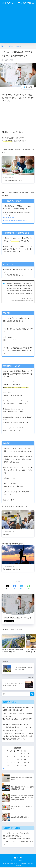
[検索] (32, 695)
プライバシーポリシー (18, 861)
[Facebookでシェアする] (15, 588)
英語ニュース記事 (17, 630)
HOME (18, 858)
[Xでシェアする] (8, 588)
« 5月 (3, 769)
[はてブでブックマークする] (21, 588)
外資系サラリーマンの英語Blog (18, 3)
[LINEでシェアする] (28, 588)
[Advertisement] (18, 25)
